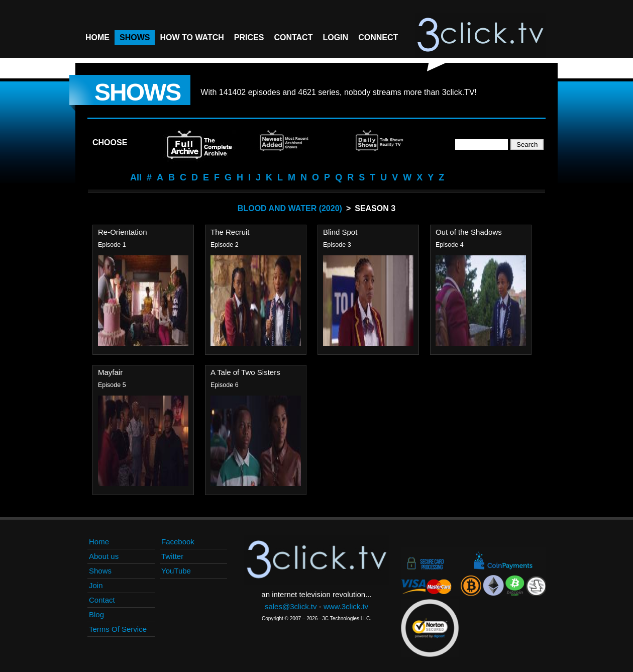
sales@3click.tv (291, 606)
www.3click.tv (346, 606)
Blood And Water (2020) (290, 208)
